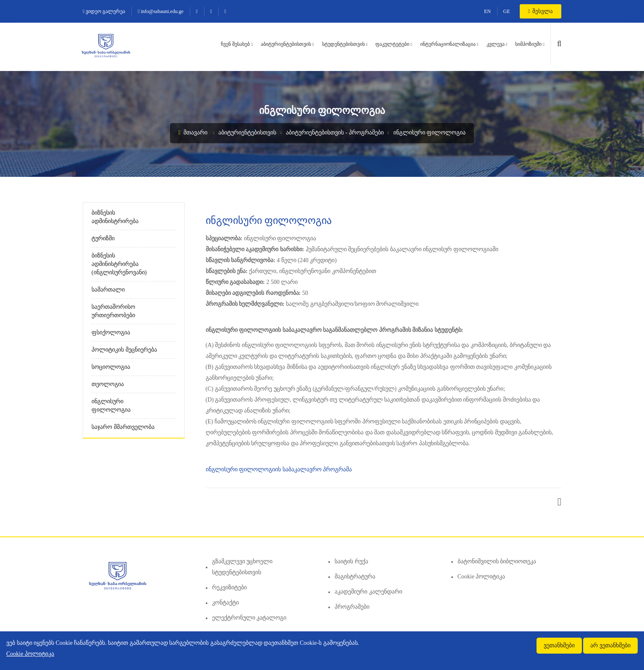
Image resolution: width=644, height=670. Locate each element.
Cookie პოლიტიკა (482, 577)
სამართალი (108, 290)
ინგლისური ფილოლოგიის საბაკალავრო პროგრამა (280, 469)
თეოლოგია (108, 384)
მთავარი (193, 133)
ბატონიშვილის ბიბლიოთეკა (497, 561)
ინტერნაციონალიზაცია (448, 44)
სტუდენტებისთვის (343, 44)
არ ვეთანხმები (610, 645)
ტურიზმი (103, 238)
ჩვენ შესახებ (235, 44)
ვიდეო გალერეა (104, 11)
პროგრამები (352, 607)
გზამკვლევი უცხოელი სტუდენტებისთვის (242, 567)
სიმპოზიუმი (528, 44)
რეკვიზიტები (229, 587)
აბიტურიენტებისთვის (286, 44)
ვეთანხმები (559, 645)
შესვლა (541, 11)
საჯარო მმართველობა (123, 427)
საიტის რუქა (351, 561)
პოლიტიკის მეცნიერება (124, 350)
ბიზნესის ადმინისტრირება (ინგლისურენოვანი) (119, 264)
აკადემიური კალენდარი (368, 592)
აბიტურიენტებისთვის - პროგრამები (335, 133)
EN (487, 11)
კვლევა (496, 44)
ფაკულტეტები (392, 44)
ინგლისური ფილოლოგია (430, 133)
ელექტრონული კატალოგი (249, 618)
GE (507, 11)
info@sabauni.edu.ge (161, 11)
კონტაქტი (225, 603)
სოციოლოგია (111, 367)
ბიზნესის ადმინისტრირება (115, 217)
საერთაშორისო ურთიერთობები (113, 311)
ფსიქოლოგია (111, 332)
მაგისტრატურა (355, 577)
